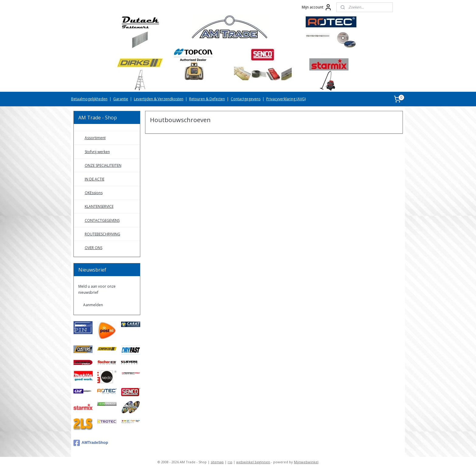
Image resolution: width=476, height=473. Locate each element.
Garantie (121, 99)
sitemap (217, 462)
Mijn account (317, 7)
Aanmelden (93, 305)
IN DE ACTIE (95, 179)
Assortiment (95, 138)
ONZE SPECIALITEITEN (103, 165)
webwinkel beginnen (253, 462)
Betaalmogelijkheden (89, 99)
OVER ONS (93, 248)
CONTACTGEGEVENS (102, 220)
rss (230, 462)
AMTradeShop (91, 443)
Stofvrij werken (97, 152)
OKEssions (94, 193)
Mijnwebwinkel (306, 462)
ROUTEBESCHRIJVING (102, 234)
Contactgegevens (246, 99)
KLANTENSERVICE (99, 206)
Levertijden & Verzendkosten (159, 99)
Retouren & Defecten (207, 99)
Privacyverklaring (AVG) (286, 99)
